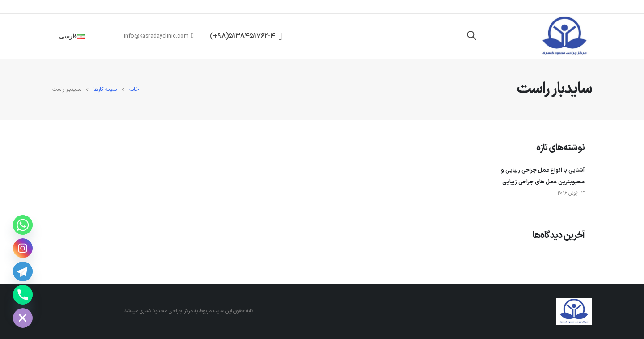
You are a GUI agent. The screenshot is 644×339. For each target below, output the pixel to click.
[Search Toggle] (471, 36)
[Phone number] (23, 295)
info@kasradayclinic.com (159, 36)
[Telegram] (23, 271)
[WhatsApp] (23, 225)
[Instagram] (23, 248)
